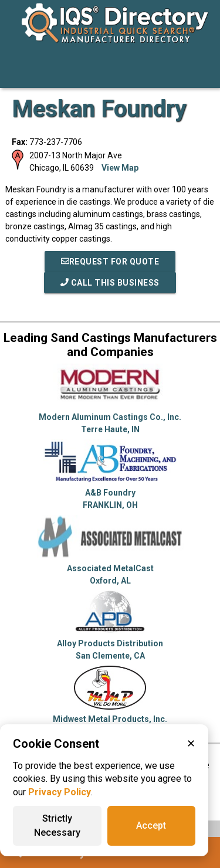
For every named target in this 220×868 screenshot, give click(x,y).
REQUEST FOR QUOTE (110, 262)
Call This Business (110, 283)
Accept (151, 825)
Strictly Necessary (57, 825)
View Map (120, 168)
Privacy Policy (60, 792)
